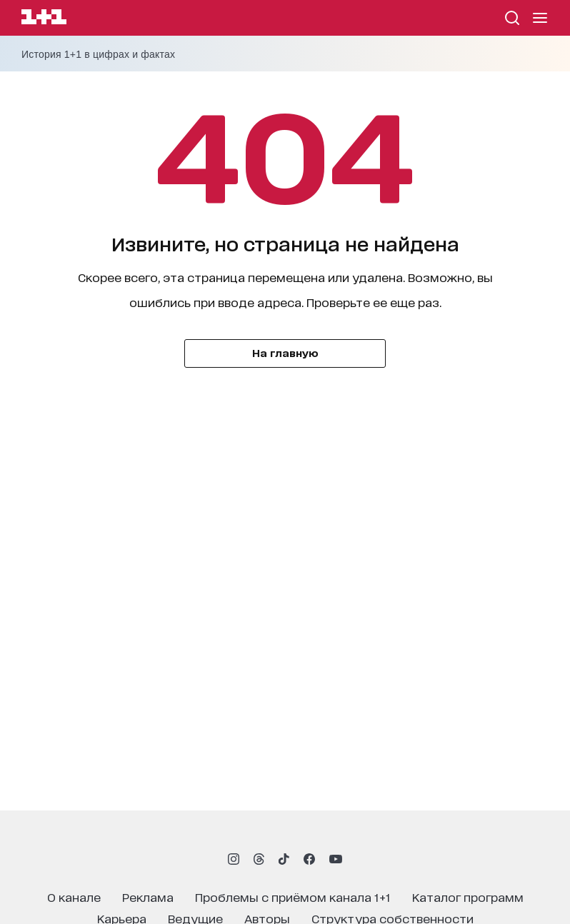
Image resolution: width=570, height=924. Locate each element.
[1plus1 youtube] (336, 859)
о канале (74, 897)
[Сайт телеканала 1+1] (44, 19)
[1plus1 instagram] (234, 859)
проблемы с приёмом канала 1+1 (293, 897)
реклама (148, 897)
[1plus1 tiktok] (284, 859)
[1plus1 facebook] (309, 859)
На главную (285, 352)
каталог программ (468, 897)
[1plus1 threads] (259, 859)
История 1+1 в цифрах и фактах (98, 54)
